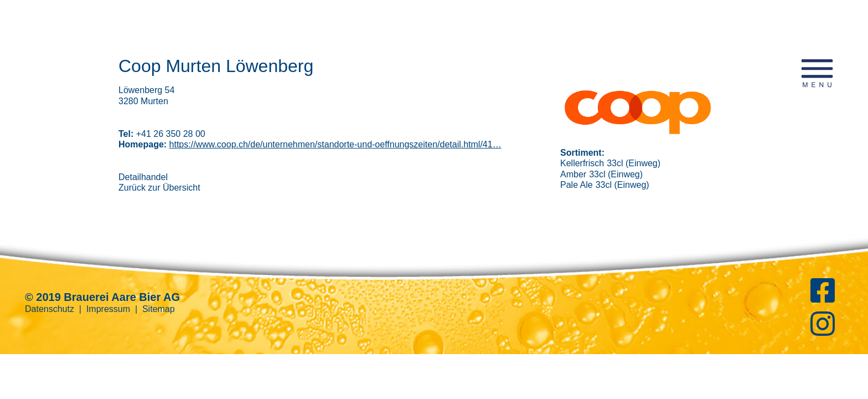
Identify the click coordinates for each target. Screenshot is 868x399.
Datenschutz (50, 309)
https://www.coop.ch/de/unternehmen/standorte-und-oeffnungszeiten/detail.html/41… (335, 144)
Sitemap (159, 309)
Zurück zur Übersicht (159, 188)
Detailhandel (143, 177)
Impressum (108, 309)
